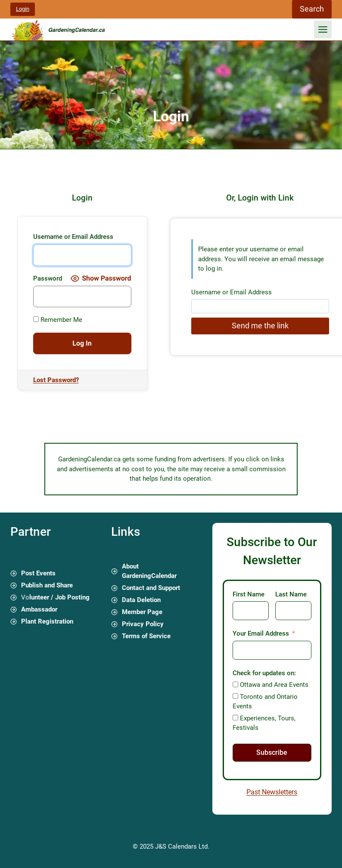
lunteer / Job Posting (59, 597)
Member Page (142, 612)
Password (48, 278)
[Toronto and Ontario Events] (235, 696)
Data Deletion (141, 600)
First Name (249, 594)
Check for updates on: (264, 673)
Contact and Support (151, 588)
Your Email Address (261, 633)
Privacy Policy (143, 624)
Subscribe (272, 752)
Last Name (291, 594)
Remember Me (58, 320)
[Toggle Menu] (323, 29)
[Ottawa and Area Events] (235, 684)
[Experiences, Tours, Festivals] (235, 718)
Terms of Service (146, 636)
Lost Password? (56, 380)
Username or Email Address (73, 237)
